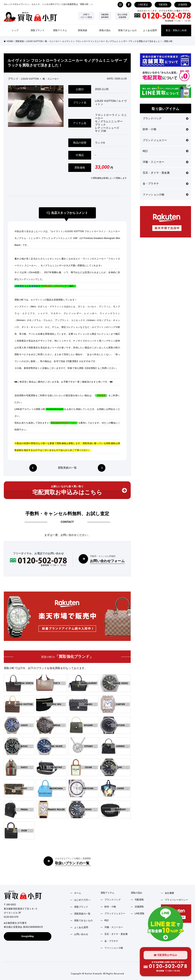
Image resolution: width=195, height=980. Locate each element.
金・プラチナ (166, 184)
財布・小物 (166, 129)
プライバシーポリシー (176, 900)
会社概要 (169, 893)
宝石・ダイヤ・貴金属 (166, 173)
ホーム (78, 893)
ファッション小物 (166, 195)
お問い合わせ (81, 934)
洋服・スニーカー (166, 162)
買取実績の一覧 (67, 468)
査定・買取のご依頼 (176, 30)
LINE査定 (143, 5)
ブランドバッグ (166, 118)
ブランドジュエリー (166, 140)
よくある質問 (150, 30)
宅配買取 (163, 5)
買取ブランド (38, 30)
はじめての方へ (82, 900)
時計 (166, 151)
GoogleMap (28, 936)
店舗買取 (183, 5)
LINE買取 (140, 914)
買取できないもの (127, 30)
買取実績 (82, 30)
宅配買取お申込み (166, 955)
